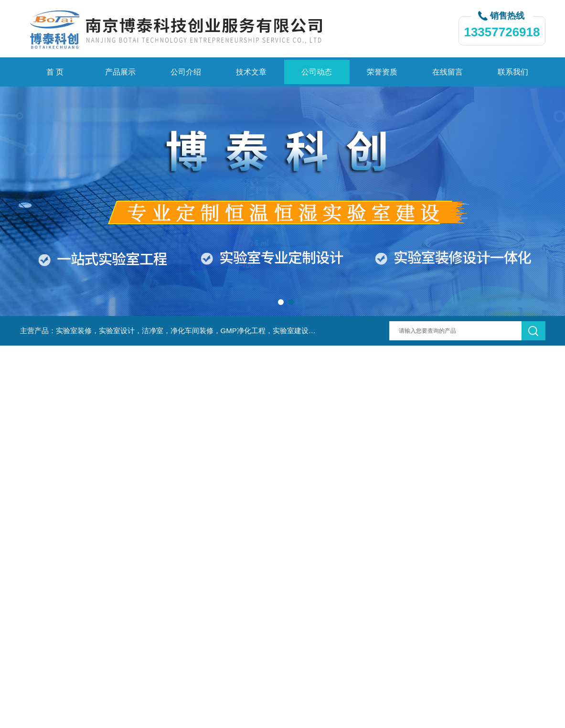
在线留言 (448, 72)
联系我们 (513, 72)
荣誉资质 (382, 72)
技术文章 (251, 72)
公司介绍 (186, 72)
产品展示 (120, 72)
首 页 (55, 72)
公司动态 (317, 72)
